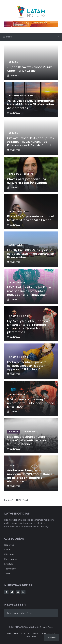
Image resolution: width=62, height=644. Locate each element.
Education (9, 554)
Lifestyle (9, 564)
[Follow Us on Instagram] (18, 592)
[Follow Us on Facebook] (6, 592)
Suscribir (52, 637)
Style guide (31, 637)
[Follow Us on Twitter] (12, 592)
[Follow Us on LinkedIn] (23, 592)
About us (25, 633)
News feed (12, 633)
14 (16, 500)
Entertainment (11, 559)
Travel (7, 573)
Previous (8, 500)
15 (18, 500)
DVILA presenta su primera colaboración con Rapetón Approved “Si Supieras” (27, 366)
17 (23, 500)
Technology (10, 569)
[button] (58, 37)
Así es (31, 104)
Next (26, 500)
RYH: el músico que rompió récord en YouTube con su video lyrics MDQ (31, 403)
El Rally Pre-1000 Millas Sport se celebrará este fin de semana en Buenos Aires (31, 254)
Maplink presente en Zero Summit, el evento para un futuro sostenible (26, 440)
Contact (36, 633)
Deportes (9, 545)
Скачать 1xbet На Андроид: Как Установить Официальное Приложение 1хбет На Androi (31, 142)
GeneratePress (46, 627)
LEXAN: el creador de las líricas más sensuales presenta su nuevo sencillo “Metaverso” (29, 291)
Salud (7, 550)
